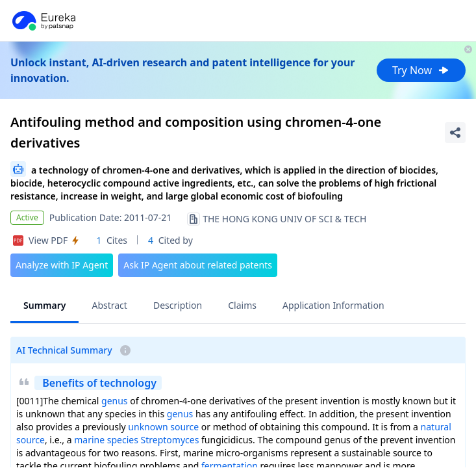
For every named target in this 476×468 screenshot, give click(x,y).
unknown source (163, 427)
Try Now (421, 70)
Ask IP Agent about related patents (198, 265)
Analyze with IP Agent (62, 265)
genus (115, 401)
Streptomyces (170, 440)
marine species (106, 440)
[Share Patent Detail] (455, 133)
